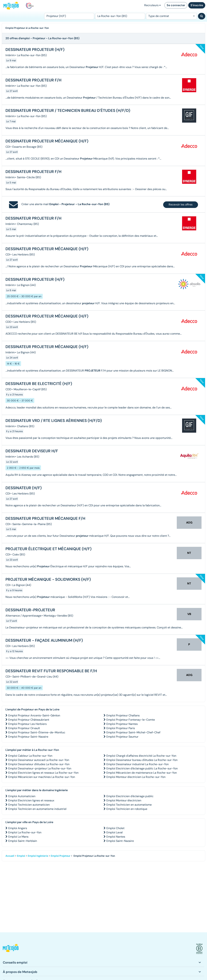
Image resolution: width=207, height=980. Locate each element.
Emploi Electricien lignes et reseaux (31, 800)
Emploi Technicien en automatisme (129, 805)
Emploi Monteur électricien (124, 800)
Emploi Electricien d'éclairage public (130, 796)
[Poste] (69, 16)
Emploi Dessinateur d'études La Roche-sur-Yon (39, 764)
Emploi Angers (18, 828)
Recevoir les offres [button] (181, 204)
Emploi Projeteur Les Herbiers (27, 724)
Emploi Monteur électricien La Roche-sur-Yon (136, 777)
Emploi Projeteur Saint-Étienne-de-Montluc (37, 732)
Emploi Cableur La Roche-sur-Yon (30, 756)
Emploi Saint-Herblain (23, 841)
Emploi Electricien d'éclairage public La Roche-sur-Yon (142, 768)
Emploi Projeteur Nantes (122, 724)
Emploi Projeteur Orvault (24, 728)
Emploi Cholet (115, 828)
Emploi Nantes (116, 837)
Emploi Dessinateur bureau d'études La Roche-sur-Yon (142, 760)
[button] (11, 949)
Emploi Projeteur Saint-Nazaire (28, 737)
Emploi (21, 856)
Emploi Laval (115, 832)
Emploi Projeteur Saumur (122, 737)
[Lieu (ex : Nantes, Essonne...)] (120, 16)
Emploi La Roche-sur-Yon (25, 832)
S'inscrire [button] (197, 5)
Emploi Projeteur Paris (121, 728)
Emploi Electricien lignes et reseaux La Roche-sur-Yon (43, 773)
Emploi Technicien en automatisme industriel (37, 809)
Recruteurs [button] (152, 5)
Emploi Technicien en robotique (127, 809)
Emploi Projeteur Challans (123, 715)
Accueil (10, 856)
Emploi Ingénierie (38, 856)
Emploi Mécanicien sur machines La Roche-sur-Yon (42, 777)
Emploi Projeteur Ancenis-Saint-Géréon (34, 715)
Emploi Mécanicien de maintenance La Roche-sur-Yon (142, 773)
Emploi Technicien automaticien (29, 805)
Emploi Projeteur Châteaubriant (29, 720)
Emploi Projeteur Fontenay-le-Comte (131, 720)
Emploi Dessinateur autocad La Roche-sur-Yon (39, 760)
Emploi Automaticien (22, 796)
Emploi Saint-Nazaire (120, 841)
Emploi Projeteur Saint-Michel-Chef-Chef (133, 732)
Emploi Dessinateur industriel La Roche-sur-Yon (138, 764)
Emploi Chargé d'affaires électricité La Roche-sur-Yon (141, 756)
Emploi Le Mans (18, 837)
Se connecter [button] (176, 5)
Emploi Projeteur (61, 856)
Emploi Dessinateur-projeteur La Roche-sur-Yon (40, 768)
